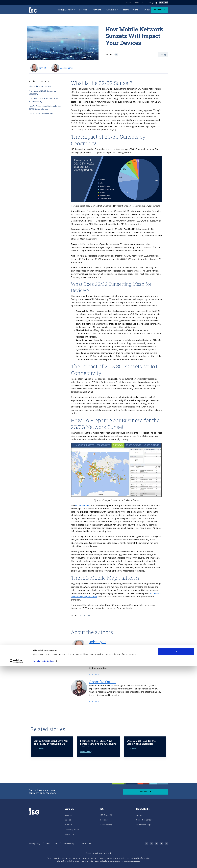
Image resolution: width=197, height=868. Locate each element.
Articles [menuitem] (147, 10)
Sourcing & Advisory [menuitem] (65, 10)
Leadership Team (72, 821)
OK (176, 854)
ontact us (112, 608)
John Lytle (43, 68)
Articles (139, 807)
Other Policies (85, 835)
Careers (126, 3)
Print (163, 55)
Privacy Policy (35, 835)
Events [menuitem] (135, 10)
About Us (137, 3)
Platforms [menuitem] (97, 10)
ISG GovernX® (106, 807)
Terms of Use (52, 835)
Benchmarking (106, 816)
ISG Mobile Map (83, 505)
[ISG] (34, 10)
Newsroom (69, 826)
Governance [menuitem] (111, 10)
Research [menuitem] (126, 10)
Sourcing (104, 811)
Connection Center (144, 811)
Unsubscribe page (143, 816)
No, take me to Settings (43, 863)
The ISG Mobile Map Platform (41, 114)
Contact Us (160, 10)
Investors (68, 816)
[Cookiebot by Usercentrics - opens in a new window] (16, 863)
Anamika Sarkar (67, 68)
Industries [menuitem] (83, 10)
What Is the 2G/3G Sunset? (40, 86)
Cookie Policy (69, 835)
